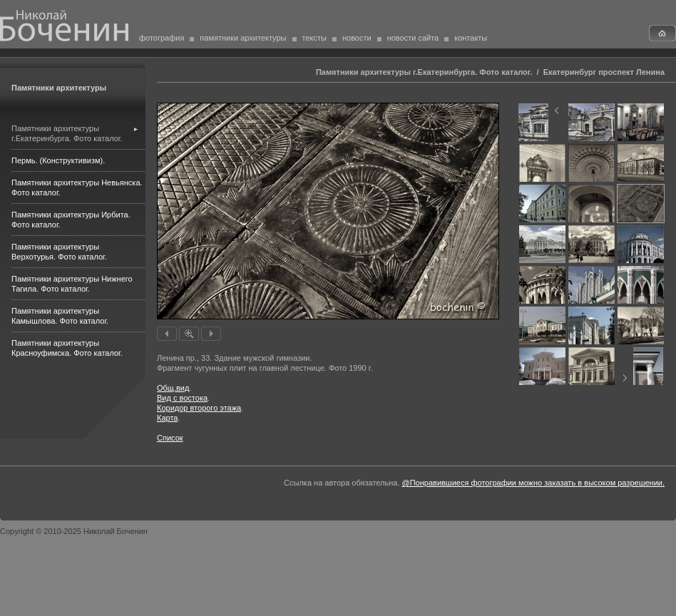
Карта (167, 418)
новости (357, 38)
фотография (162, 38)
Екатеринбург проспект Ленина (604, 72)
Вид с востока (182, 398)
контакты (471, 38)
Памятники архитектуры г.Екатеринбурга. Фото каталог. (424, 72)
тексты (314, 38)
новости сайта (413, 38)
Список (170, 438)
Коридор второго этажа (199, 408)
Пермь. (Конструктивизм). (58, 160)
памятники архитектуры (243, 38)
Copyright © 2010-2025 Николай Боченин (74, 531)
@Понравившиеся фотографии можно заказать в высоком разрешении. (533, 483)
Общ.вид (173, 388)
